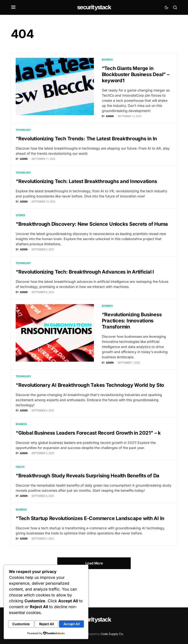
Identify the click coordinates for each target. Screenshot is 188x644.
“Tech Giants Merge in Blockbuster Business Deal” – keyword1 (136, 74)
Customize (28, 616)
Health (20, 488)
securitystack (94, 7)
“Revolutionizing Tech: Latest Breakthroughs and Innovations (86, 187)
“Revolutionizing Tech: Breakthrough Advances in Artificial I (85, 283)
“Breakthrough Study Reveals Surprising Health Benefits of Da (88, 497)
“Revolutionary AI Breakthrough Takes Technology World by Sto (90, 401)
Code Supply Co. (112, 634)
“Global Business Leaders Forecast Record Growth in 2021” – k (88, 451)
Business (107, 60)
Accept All (46, 624)
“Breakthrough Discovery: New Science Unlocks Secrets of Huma (92, 232)
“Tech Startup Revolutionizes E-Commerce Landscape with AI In (90, 542)
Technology (23, 133)
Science (20, 223)
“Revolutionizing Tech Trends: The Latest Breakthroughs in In (86, 141)
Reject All (66, 616)
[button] (13, 7)
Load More (94, 590)
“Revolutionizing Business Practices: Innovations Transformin (132, 334)
